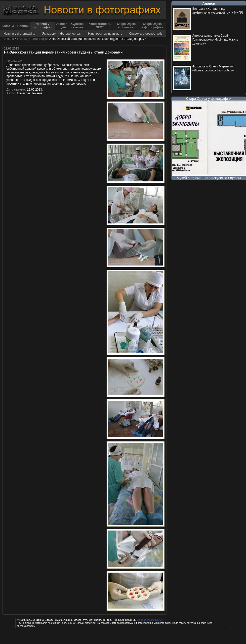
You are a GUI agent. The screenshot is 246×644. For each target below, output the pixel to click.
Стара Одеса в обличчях (126, 26)
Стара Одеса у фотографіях (209, 99)
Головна (8, 26)
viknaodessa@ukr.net (150, 620)
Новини (23, 26)
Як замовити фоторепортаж (61, 34)
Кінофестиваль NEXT (100, 26)
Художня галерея (77, 26)
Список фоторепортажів (146, 34)
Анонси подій (62, 26)
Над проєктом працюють (105, 34)
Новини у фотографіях (42, 26)
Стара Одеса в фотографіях (152, 26)
